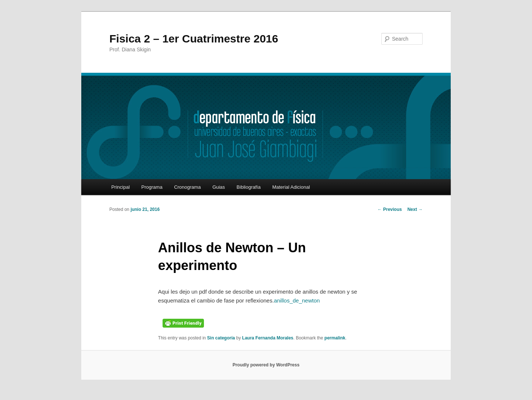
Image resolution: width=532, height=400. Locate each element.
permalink (335, 338)
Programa (152, 187)
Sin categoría (221, 338)
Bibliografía (248, 187)
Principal (120, 187)
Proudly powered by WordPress (266, 365)
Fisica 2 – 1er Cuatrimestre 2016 (194, 39)
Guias (219, 187)
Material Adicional (291, 187)
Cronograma (187, 187)
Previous (390, 209)
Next (415, 209)
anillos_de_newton (297, 300)
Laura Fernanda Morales (268, 338)
